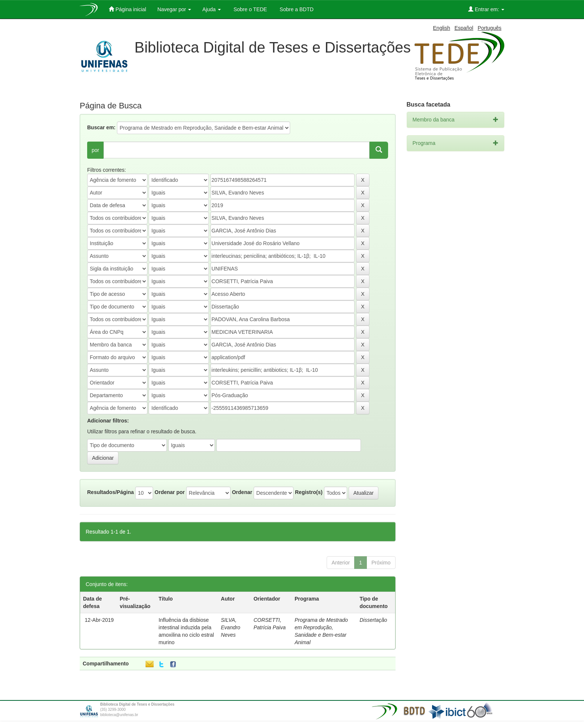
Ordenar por (170, 492)
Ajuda (212, 9)
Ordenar (242, 492)
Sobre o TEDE (250, 9)
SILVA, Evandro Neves (231, 627)
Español (464, 28)
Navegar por (174, 9)
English (442, 28)
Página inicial (127, 9)
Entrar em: (486, 9)
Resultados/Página (110, 492)
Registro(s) (309, 492)
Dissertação (373, 620)
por (95, 150)
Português (489, 28)
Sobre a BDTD (296, 9)
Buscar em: (101, 127)
